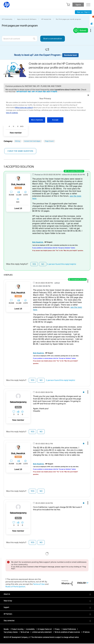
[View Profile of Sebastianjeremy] (18, 403)
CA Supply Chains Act (45, 630)
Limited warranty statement (42, 633)
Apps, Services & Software (27, 19)
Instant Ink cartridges (32, 141)
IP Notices (86, 633)
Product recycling (17, 630)
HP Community (7, 19)
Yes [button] (34, 264)
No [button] (43, 264)
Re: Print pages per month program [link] (68, 19)
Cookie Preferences (69, 630)
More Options (37, 120)
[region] (47, 109)
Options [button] (92, 30)
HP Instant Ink (46, 19)
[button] (87, 174)
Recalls (6, 630)
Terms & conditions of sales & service (67, 633)
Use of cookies (12, 113)
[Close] (88, 95)
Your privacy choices (11, 633)
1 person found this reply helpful (62, 264)
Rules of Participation (15, 587)
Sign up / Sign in (83, 12)
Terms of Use (39, 585)
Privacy (57, 630)
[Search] (20, 39)
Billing (18, 141)
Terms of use (25, 633)
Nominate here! (70, 55)
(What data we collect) (24, 108)
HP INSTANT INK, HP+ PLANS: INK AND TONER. (37, 92)
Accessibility (30, 630)
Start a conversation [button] (53, 39)
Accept (55, 120)
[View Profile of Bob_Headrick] (18, 184)
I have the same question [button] (20, 151)
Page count (49, 141)
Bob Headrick (38, 242)
